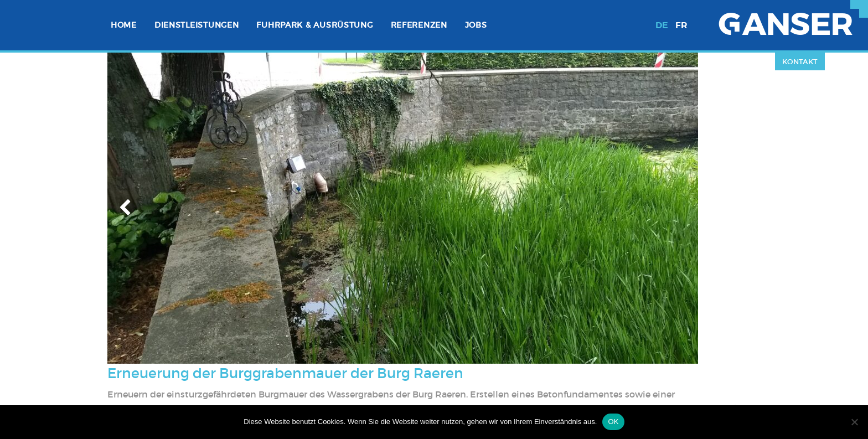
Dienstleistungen (197, 25)
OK (613, 422)
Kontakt (800, 62)
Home (124, 25)
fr (681, 25)
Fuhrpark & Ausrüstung (314, 25)
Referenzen (419, 25)
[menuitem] (124, 25)
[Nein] (854, 422)
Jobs (476, 25)
